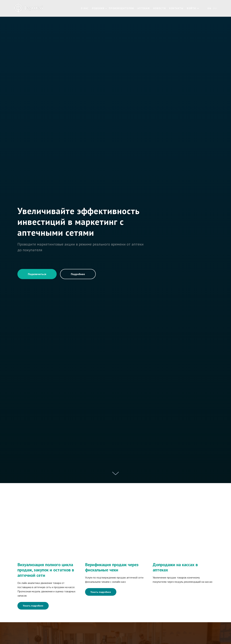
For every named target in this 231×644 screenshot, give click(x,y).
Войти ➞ (193, 8)
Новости (159, 8)
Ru (215, 8)
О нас (85, 8)
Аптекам (144, 8)
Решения (98, 8)
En (209, 8)
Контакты (176, 8)
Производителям (122, 8)
